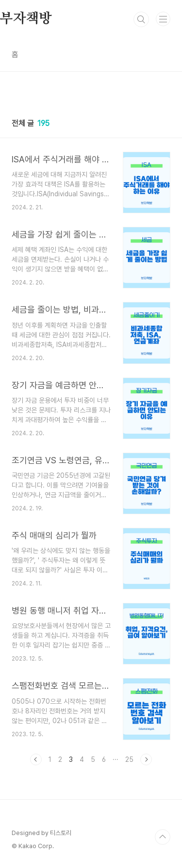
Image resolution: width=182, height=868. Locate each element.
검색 (141, 19)
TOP (163, 837)
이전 (36, 759)
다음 (146, 759)
